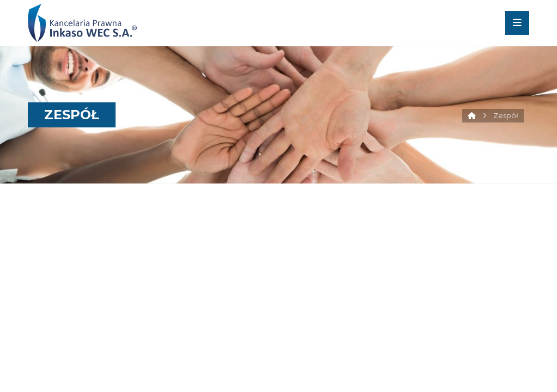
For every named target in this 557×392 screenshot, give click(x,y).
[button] (517, 23)
